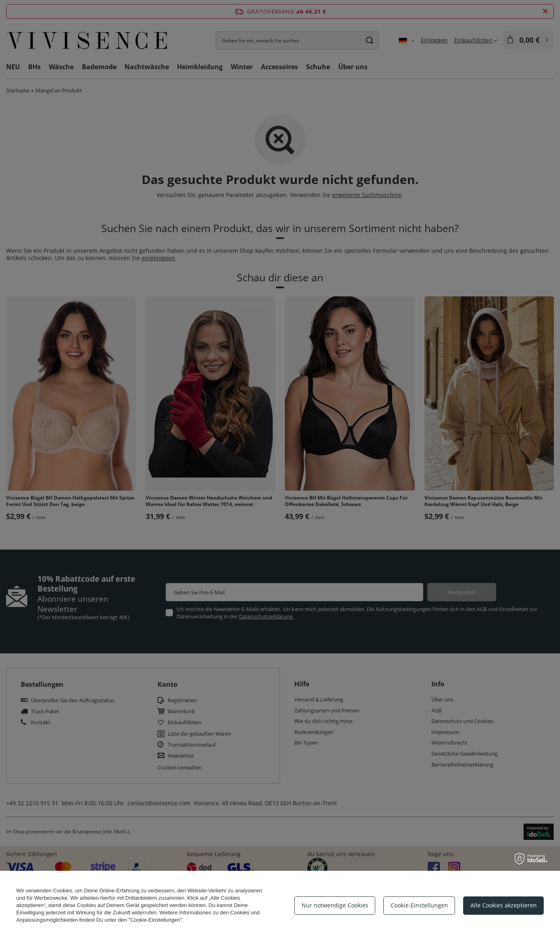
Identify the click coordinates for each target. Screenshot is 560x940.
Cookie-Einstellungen (419, 905)
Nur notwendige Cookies (335, 905)
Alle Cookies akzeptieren (504, 905)
